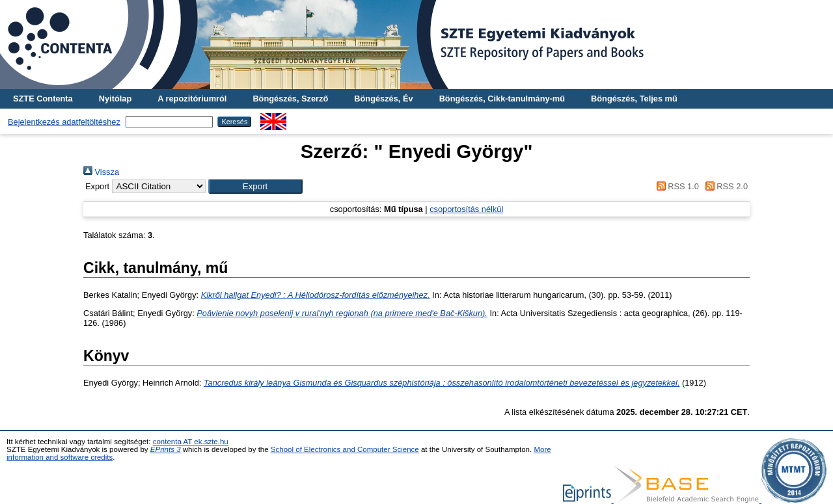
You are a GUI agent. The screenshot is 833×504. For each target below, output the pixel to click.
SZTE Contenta (43, 99)
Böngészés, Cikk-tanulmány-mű (502, 99)
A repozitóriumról (192, 99)
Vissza (101, 172)
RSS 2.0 (724, 186)
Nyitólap (115, 99)
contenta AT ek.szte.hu (191, 442)
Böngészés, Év (383, 99)
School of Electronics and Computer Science (345, 449)
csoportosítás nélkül (466, 209)
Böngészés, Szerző (290, 99)
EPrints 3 (166, 449)
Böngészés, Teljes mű (634, 99)
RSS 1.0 (676, 186)
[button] (255, 186)
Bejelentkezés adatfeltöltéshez (64, 122)
